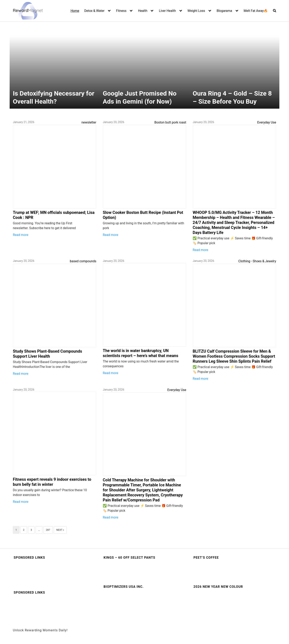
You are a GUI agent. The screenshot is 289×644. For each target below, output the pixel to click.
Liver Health (167, 11)
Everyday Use (267, 122)
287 (48, 530)
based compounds (83, 261)
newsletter (89, 122)
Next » (60, 530)
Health (143, 11)
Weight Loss (196, 11)
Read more (21, 235)
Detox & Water (94, 11)
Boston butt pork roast (170, 122)
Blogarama (224, 11)
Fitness (121, 11)
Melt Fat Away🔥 (256, 11)
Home (75, 11)
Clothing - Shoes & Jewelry (257, 261)
